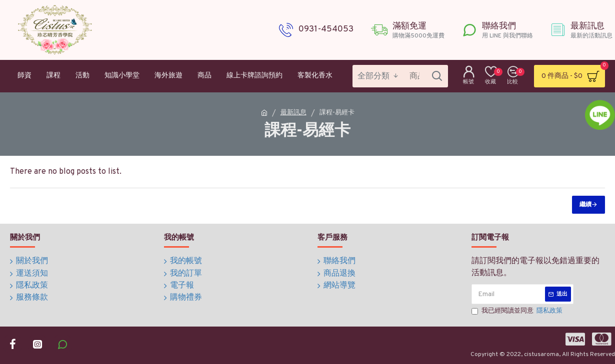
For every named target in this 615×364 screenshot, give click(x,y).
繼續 (585, 205)
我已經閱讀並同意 (518, 312)
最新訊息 (293, 113)
